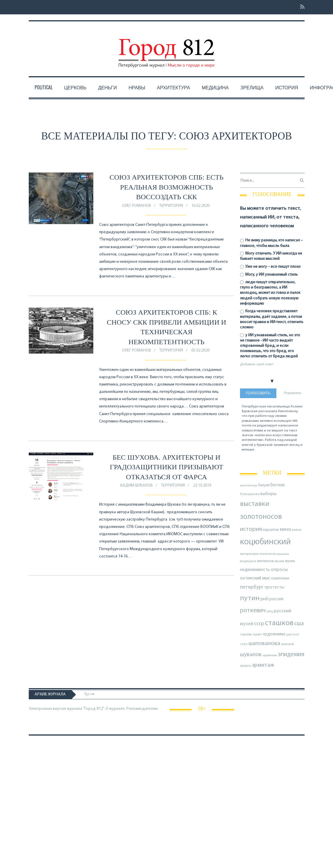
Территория (171, 206)
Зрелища (252, 87)
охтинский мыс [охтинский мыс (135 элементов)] (255, 578)
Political (44, 87)
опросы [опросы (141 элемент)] (279, 570)
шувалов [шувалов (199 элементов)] (251, 655)
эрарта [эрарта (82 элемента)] (246, 666)
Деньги (107, 87)
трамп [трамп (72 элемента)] (257, 635)
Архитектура (174, 87)
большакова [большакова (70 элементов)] (250, 494)
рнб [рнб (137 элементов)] (264, 599)
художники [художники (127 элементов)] (274, 634)
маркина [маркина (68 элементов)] (283, 554)
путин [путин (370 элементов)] (250, 598)
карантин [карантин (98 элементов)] (271, 530)
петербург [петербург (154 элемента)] (252, 587)
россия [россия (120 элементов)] (276, 599)
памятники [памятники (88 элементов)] (280, 578)
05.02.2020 (200, 351)
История (287, 87)
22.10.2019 (202, 486)
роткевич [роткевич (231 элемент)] (253, 611)
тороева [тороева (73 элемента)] (246, 635)
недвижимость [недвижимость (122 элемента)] (255, 570)
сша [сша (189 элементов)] (299, 624)
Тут (89, 694)
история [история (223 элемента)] (251, 529)
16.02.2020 (200, 206)
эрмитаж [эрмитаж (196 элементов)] (263, 665)
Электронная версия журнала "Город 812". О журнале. (77, 709)
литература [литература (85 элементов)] (249, 554)
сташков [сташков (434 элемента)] (279, 623)
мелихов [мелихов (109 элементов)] (265, 561)
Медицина (215, 87)
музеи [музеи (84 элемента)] (279, 561)
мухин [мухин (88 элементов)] (290, 561)
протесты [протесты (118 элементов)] (274, 587)
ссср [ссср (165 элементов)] (259, 624)
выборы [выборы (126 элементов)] (268, 494)
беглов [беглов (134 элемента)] (277, 485)
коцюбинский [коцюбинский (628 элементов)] (265, 542)
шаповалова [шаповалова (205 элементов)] (264, 644)
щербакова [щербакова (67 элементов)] (270, 655)
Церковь (75, 87)
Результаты (292, 393)
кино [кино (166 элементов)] (285, 530)
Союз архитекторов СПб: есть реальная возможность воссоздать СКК (166, 187)
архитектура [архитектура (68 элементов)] (249, 486)
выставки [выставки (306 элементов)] (255, 504)
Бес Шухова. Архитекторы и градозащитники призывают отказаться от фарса (166, 467)
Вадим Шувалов (137, 486)
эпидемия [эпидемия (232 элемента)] (291, 655)
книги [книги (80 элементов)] (297, 530)
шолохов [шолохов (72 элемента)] (287, 644)
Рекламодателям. (142, 709)
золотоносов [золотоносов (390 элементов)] (261, 517)
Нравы (137, 87)
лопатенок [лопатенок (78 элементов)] (268, 554)
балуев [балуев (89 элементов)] (264, 485)
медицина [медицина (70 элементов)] (248, 561)
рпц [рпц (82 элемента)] (270, 611)
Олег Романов (137, 206)
